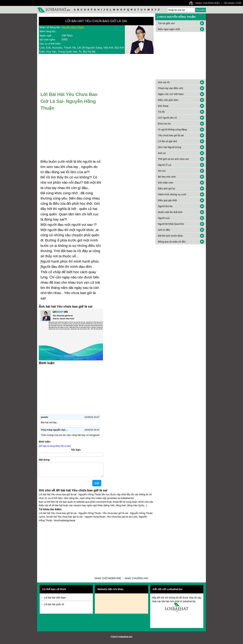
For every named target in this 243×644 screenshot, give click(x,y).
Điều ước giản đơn (168, 100)
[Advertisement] (96, 549)
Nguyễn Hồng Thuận (73, 27)
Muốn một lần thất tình (170, 212)
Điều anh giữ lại (166, 189)
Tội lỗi (161, 112)
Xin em (162, 171)
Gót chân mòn (166, 183)
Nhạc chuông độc (208, 3)
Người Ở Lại (165, 165)
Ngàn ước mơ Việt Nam (171, 94)
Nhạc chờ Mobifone (108, 581)
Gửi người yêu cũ (167, 118)
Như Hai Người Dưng (170, 147)
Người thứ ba (165, 206)
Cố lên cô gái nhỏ (167, 141)
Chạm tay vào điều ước (171, 88)
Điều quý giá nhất (167, 200)
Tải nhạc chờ (232, 3)
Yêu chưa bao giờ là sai (171, 135)
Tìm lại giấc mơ (166, 23)
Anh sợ (162, 153)
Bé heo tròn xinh (167, 177)
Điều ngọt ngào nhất (169, 29)
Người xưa (164, 218)
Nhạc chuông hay (137, 581)
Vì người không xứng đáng (172, 130)
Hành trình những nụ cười (172, 194)
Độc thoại (163, 106)
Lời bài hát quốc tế (54, 607)
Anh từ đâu (164, 230)
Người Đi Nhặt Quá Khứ (171, 224)
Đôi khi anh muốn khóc (170, 236)
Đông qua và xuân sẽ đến (172, 242)
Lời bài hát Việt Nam (55, 600)
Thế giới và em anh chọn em (173, 159)
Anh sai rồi (164, 82)
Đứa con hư (164, 124)
